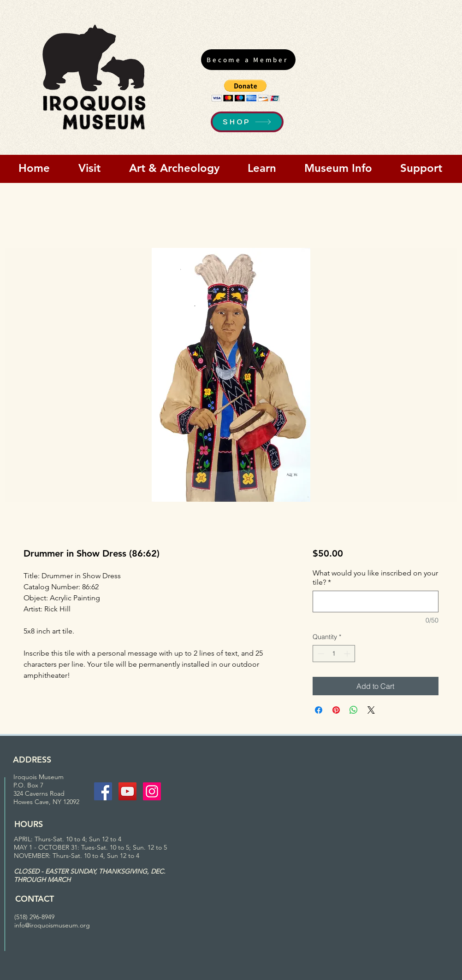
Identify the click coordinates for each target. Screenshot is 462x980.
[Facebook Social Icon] (103, 791)
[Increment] (348, 654)
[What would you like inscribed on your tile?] (376, 601)
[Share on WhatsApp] (354, 710)
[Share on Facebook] (319, 710)
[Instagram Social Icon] (152, 791)
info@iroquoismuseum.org (52, 925)
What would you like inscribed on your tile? (375, 578)
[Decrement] (320, 654)
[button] (246, 91)
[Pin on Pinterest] (336, 710)
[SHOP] (247, 122)
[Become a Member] (248, 60)
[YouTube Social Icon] (127, 791)
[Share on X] (371, 710)
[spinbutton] (334, 654)
